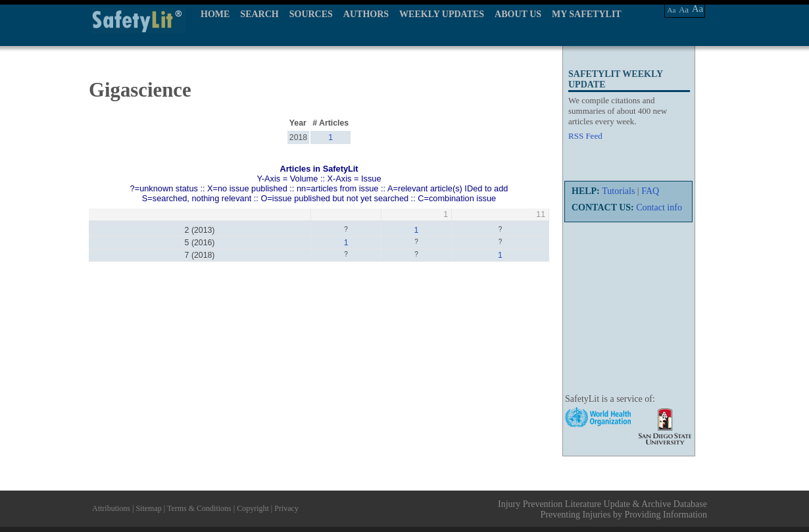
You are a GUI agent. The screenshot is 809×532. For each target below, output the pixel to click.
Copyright (253, 508)
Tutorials (618, 191)
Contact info (659, 207)
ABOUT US (518, 14)
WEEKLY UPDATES (442, 14)
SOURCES (311, 14)
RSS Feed (585, 136)
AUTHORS (366, 14)
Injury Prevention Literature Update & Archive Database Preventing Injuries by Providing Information (602, 509)
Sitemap (148, 508)
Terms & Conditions (199, 508)
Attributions (111, 508)
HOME (215, 14)
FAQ (650, 191)
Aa (672, 10)
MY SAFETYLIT (587, 14)
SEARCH (259, 14)
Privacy (286, 508)
